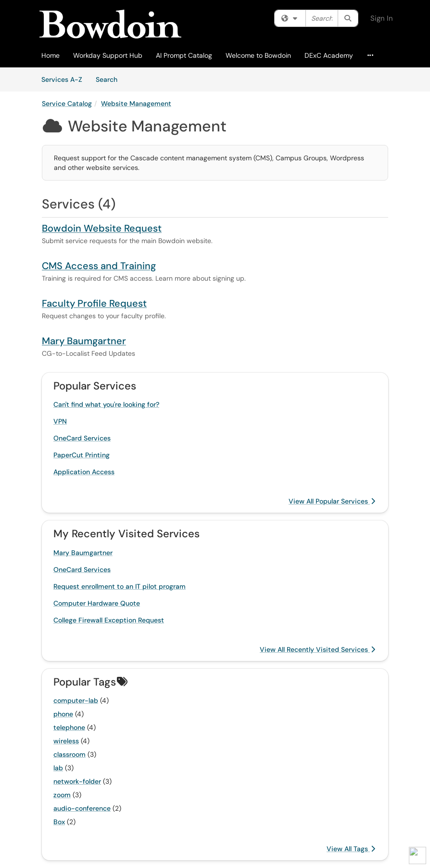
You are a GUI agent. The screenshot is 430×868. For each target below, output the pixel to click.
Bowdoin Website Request (102, 228)
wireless (66, 741)
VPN (60, 421)
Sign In (382, 18)
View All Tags (351, 849)
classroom (70, 754)
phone (63, 714)
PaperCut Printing (82, 455)
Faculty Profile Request (94, 303)
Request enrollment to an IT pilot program (120, 586)
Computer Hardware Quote (97, 603)
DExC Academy (329, 55)
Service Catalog (67, 104)
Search (110, 79)
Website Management (136, 104)
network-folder (77, 781)
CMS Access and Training (99, 266)
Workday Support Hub (108, 55)
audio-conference (82, 808)
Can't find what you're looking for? (106, 404)
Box (59, 822)
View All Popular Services (332, 501)
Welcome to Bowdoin (258, 55)
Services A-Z (62, 79)
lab (58, 768)
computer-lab (76, 700)
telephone (69, 727)
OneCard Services (82, 438)
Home (51, 55)
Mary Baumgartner (84, 341)
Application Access (84, 472)
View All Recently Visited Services (317, 649)
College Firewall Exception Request (109, 620)
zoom (62, 795)
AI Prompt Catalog (184, 55)
